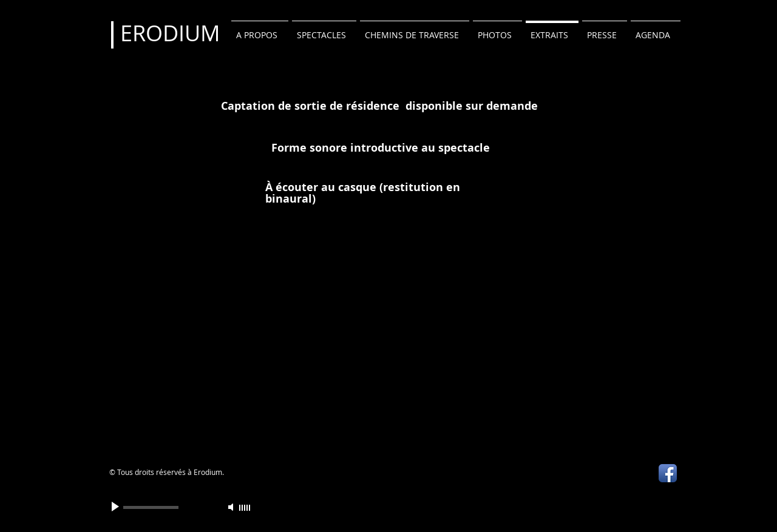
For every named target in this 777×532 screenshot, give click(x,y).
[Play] (117, 507)
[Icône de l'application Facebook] (668, 473)
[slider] (245, 508)
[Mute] (232, 507)
